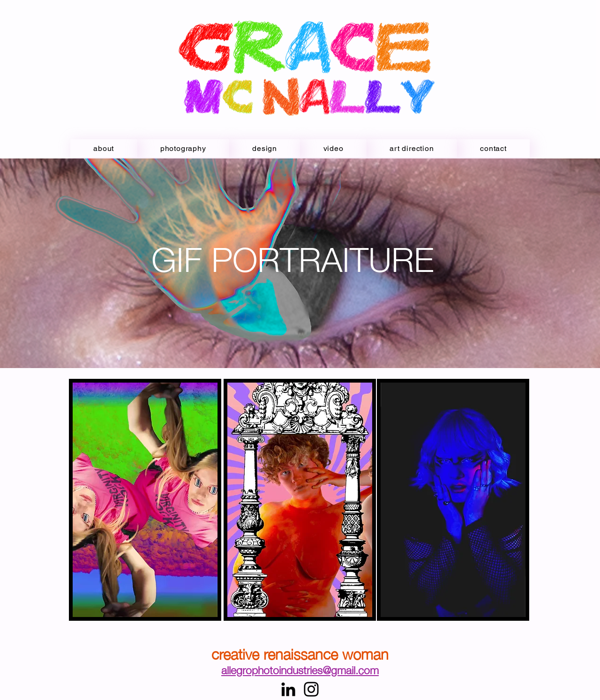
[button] (333, 148)
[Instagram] (311, 689)
